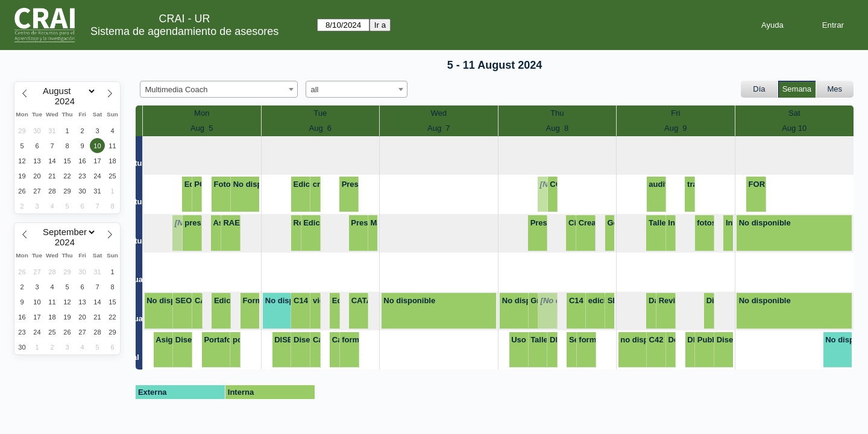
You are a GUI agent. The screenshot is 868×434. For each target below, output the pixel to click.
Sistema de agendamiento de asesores (184, 31)
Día (759, 89)
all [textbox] (315, 90)
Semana (797, 89)
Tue (320, 113)
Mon (202, 113)
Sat (794, 113)
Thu (557, 113)
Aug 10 (794, 128)
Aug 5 (202, 128)
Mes (835, 89)
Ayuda (772, 25)
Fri (675, 113)
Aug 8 (558, 128)
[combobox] (219, 89)
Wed (439, 113)
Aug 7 (439, 128)
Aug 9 (676, 128)
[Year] (68, 101)
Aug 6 (320, 128)
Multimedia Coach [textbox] (177, 90)
